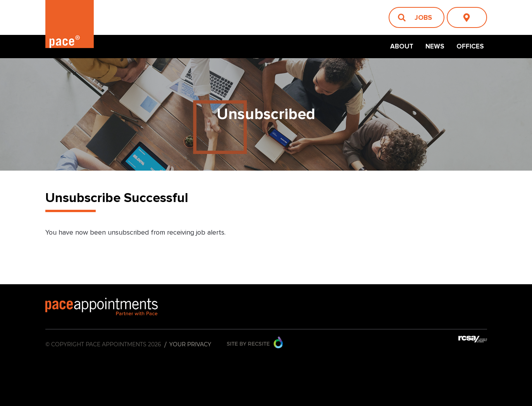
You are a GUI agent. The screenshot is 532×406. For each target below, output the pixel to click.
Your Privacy (190, 344)
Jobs (423, 17)
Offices (470, 46)
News (435, 46)
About (402, 46)
